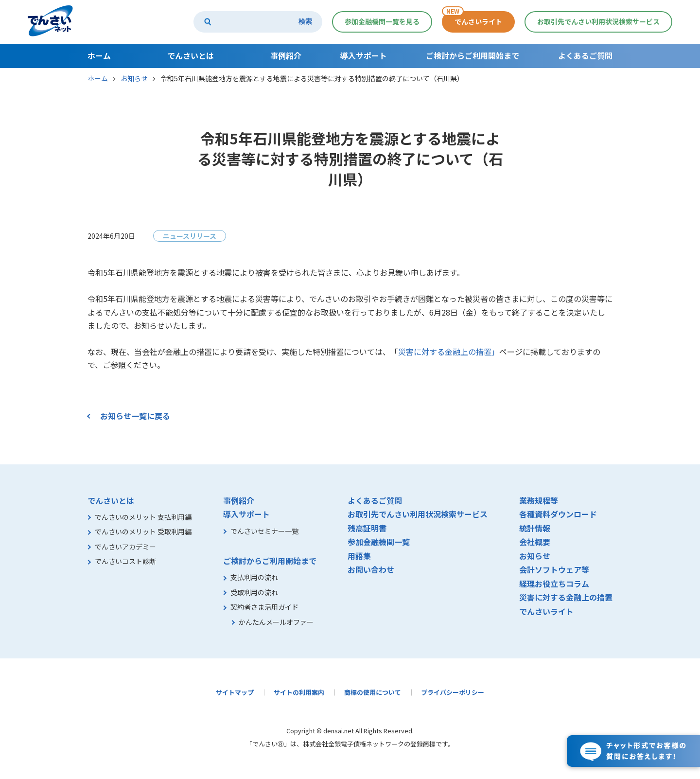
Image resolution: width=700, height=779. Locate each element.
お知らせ (134, 78)
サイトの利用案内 (299, 692)
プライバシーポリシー (453, 692)
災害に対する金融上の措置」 (449, 352)
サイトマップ (235, 692)
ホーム (98, 78)
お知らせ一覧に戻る (135, 416)
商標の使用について (373, 692)
